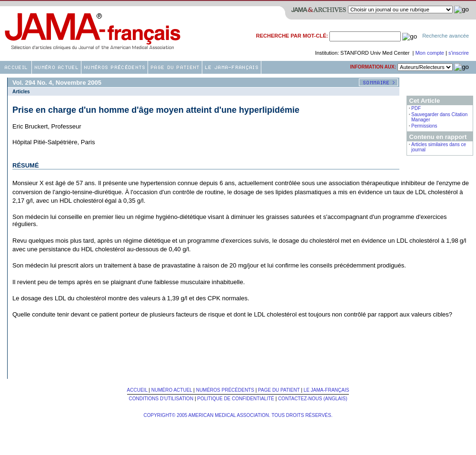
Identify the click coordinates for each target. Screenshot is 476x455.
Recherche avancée (446, 36)
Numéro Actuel (172, 390)
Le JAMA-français (327, 390)
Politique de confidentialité (236, 399)
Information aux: (373, 67)
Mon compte (430, 53)
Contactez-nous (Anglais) (312, 399)
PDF (416, 108)
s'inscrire (459, 53)
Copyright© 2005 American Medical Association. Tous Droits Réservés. (238, 415)
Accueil (137, 390)
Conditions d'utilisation (161, 399)
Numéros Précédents (225, 390)
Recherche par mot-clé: (292, 36)
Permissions (424, 126)
